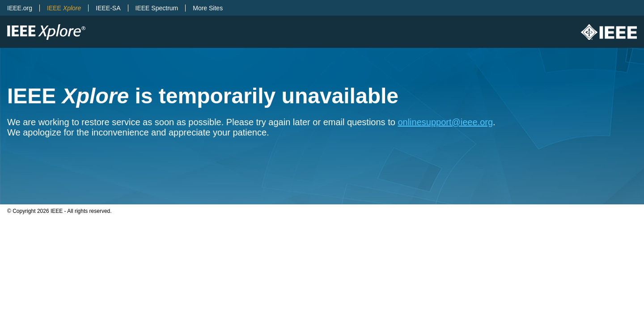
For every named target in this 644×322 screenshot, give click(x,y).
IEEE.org (20, 8)
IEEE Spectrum (157, 8)
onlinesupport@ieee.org (445, 122)
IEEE (64, 8)
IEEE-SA (108, 8)
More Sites (208, 8)
